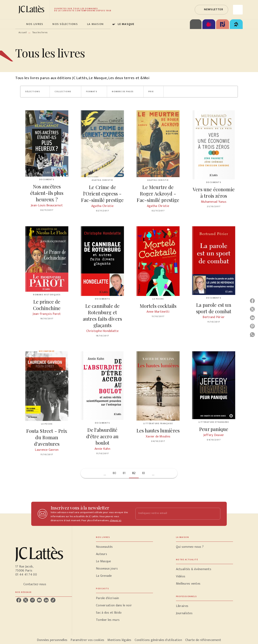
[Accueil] (32, 10)
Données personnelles (52, 640)
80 (114, 473)
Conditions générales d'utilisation (158, 640)
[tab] (20, 24)
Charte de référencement (203, 640)
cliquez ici (115, 520)
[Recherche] (238, 10)
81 (124, 473)
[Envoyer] (215, 514)
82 (134, 473)
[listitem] (19, 600)
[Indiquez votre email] (173, 514)
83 (144, 473)
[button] (211, 10)
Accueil (23, 32)
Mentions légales (119, 640)
